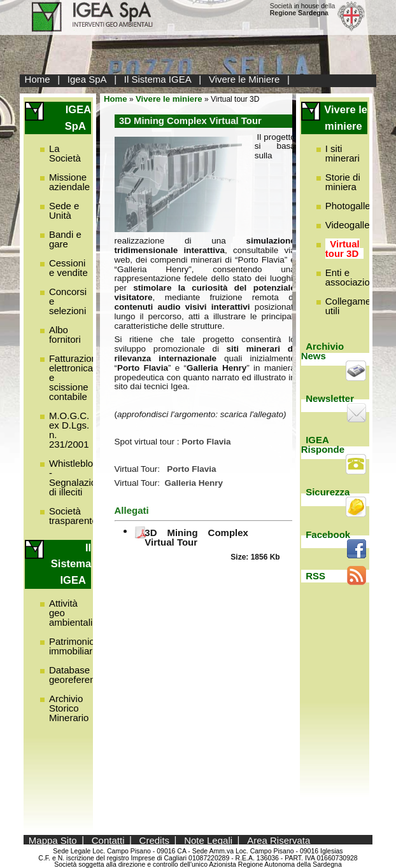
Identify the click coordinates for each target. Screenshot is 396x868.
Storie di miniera (343, 182)
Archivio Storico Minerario (69, 708)
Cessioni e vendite (68, 268)
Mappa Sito (53, 840)
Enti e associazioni (351, 277)
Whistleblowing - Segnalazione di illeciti (81, 478)
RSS (315, 576)
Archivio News (323, 351)
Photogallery (352, 206)
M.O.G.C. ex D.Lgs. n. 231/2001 (69, 430)
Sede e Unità (64, 210)
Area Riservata (279, 840)
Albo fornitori (65, 334)
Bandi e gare (65, 239)
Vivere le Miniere (244, 79)
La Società (65, 153)
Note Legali (208, 840)
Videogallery (351, 225)
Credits (155, 840)
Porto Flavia (191, 469)
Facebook (328, 534)
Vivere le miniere (169, 99)
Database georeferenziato (82, 675)
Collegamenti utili (353, 306)
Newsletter (330, 398)
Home (38, 79)
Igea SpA (87, 79)
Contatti (108, 840)
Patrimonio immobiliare (74, 646)
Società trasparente (73, 516)
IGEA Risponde (323, 444)
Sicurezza (328, 492)
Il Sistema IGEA (158, 79)
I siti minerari (343, 153)
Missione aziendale (69, 182)
